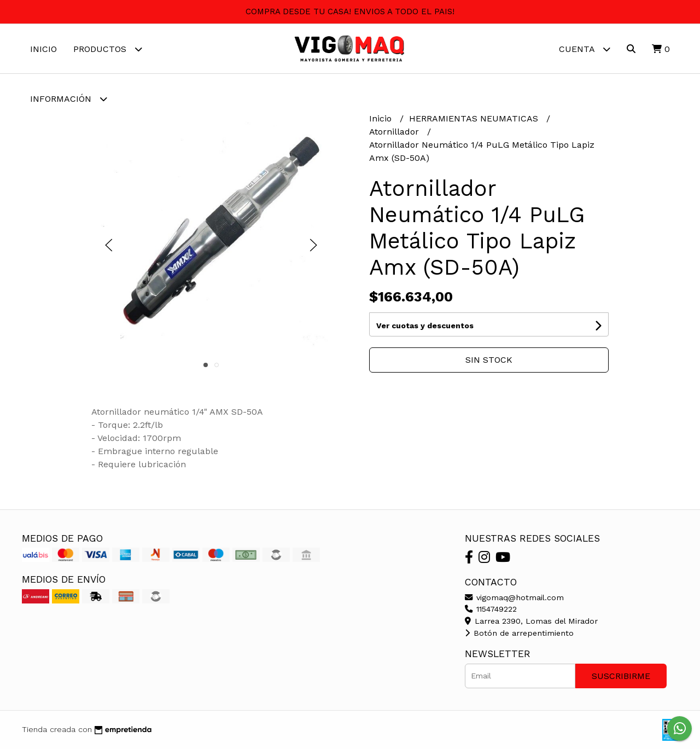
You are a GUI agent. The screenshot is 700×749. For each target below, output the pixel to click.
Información (69, 99)
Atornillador (395, 132)
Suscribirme (621, 676)
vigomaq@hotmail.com (514, 597)
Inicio (43, 49)
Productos (108, 49)
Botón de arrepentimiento (519, 633)
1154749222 (491, 609)
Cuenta (585, 49)
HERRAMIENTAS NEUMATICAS (475, 118)
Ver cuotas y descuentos (425, 326)
